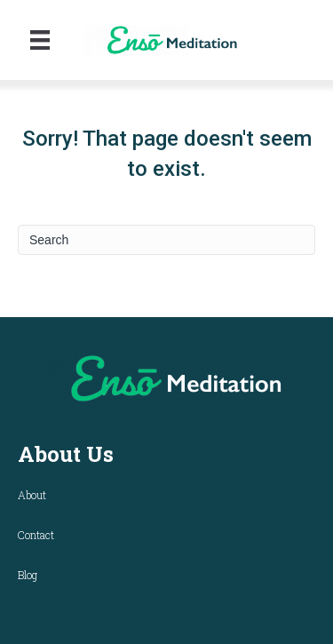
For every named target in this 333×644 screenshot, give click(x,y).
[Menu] (40, 40)
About (32, 495)
